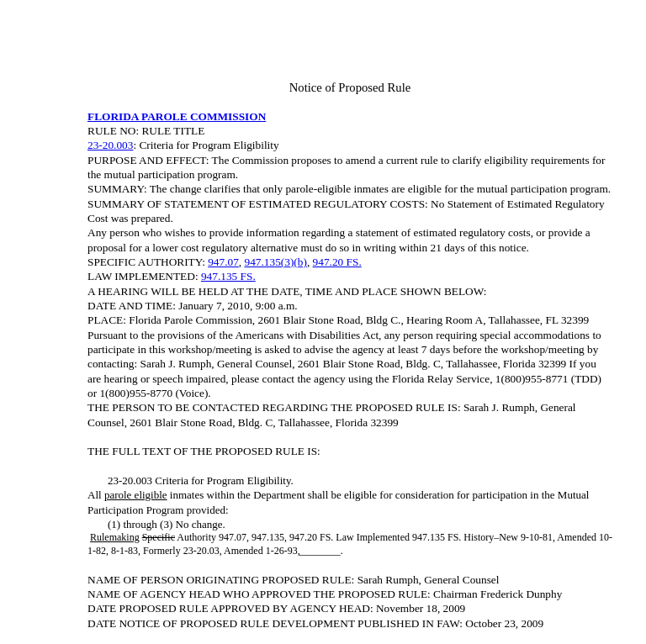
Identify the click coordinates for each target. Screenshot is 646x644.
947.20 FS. (337, 262)
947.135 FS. (228, 276)
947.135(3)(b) (276, 262)
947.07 (223, 262)
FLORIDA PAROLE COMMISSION (177, 116)
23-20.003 (110, 145)
